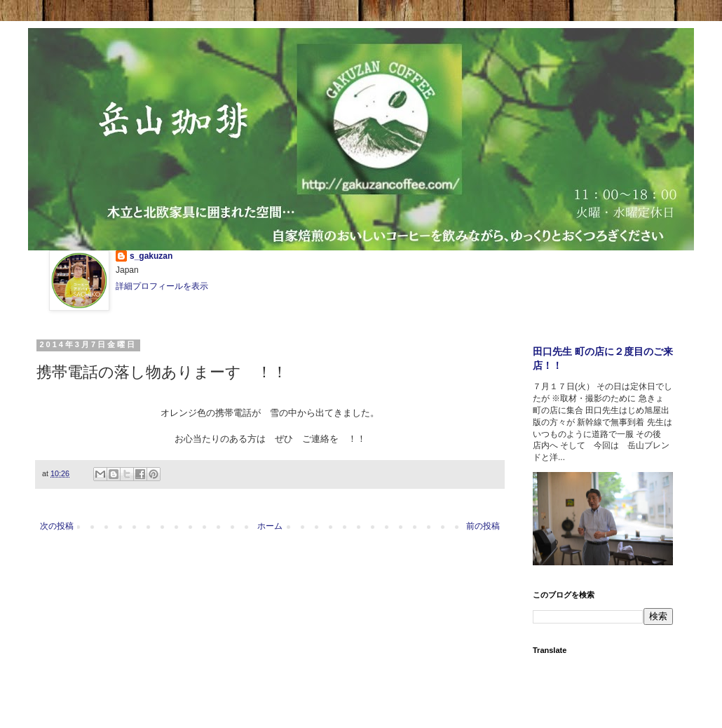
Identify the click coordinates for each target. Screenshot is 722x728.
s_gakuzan (151, 256)
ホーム (270, 526)
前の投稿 (483, 526)
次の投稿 (57, 526)
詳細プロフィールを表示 (162, 286)
